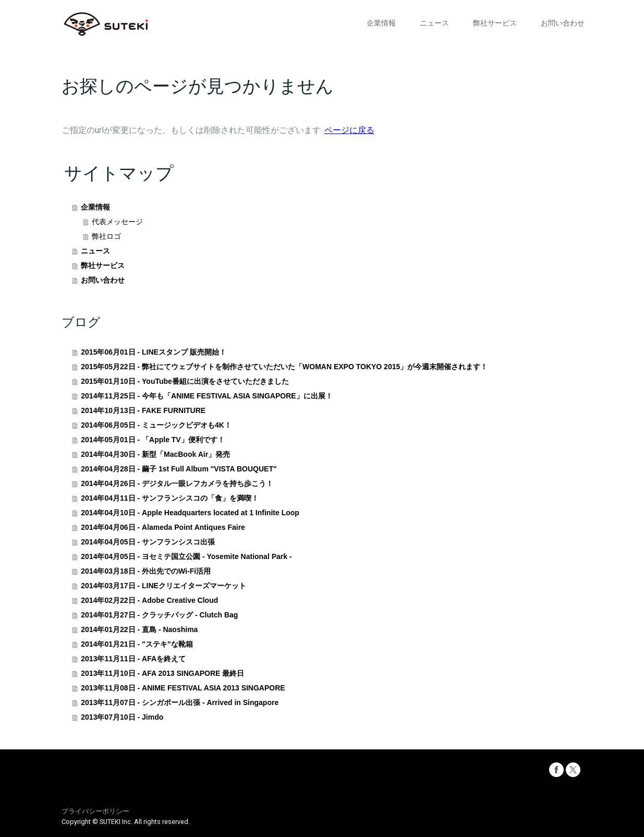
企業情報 (381, 23)
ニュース (434, 23)
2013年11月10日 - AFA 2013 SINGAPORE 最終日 (162, 673)
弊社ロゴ (106, 236)
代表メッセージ (117, 222)
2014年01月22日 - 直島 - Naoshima (139, 629)
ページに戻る (349, 130)
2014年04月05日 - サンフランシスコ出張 (148, 542)
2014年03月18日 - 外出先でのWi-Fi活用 (146, 571)
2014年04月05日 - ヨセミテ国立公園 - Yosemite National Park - (186, 556)
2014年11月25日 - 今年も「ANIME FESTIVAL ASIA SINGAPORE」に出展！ (206, 396)
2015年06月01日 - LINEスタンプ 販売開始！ (154, 352)
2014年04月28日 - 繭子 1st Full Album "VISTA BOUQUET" (179, 469)
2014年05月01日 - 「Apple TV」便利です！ (153, 440)
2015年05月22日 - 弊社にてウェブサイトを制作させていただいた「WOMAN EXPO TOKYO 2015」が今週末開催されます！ (284, 367)
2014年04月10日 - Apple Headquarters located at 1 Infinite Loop (190, 513)
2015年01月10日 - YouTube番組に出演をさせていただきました (185, 381)
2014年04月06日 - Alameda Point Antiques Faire (163, 527)
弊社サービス (495, 23)
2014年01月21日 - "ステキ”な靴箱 (137, 644)
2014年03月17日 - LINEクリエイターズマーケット (163, 586)
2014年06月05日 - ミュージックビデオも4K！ (156, 425)
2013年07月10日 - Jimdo (122, 717)
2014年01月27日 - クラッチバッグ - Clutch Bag (159, 615)
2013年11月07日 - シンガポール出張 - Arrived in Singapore (180, 702)
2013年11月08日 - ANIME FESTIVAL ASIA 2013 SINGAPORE (183, 688)
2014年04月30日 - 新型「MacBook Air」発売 (155, 454)
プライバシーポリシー (95, 811)
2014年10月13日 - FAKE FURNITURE (143, 410)
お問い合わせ (563, 23)
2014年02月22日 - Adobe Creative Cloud (149, 600)
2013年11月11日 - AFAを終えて (133, 659)
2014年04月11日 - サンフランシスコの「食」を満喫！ (170, 498)
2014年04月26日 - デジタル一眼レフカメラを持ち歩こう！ (177, 483)
